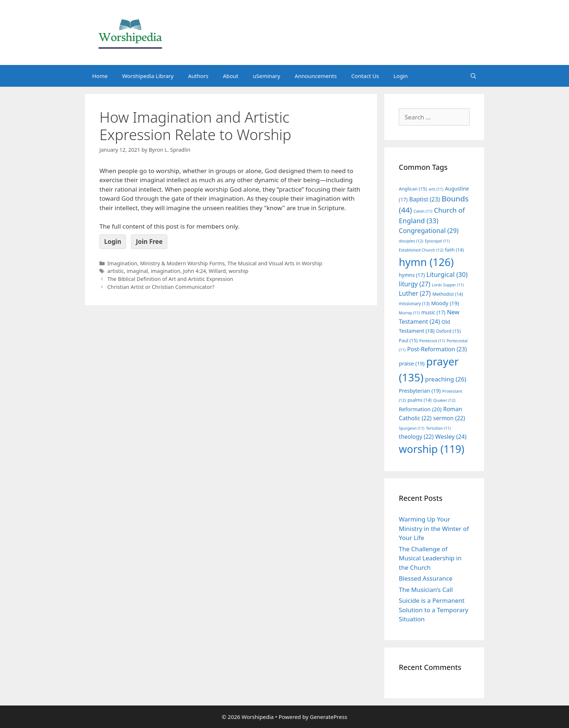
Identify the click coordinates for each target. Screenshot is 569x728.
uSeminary (267, 76)
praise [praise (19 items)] (412, 363)
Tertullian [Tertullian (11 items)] (438, 428)
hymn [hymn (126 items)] (426, 262)
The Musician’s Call (426, 590)
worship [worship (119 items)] (432, 449)
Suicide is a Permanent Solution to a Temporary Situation (433, 610)
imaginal (137, 271)
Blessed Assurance (426, 578)
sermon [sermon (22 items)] (449, 418)
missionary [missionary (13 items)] (414, 303)
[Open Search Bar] (473, 76)
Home (100, 76)
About (231, 76)
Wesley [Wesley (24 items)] (451, 437)
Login (400, 76)
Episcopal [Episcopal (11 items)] (437, 241)
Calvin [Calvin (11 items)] (423, 211)
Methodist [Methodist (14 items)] (447, 294)
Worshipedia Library (148, 76)
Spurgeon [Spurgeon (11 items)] (412, 428)
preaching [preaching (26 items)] (446, 379)
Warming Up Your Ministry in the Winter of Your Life (434, 528)
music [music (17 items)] (433, 312)
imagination (165, 271)
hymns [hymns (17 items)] (412, 275)
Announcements (316, 76)
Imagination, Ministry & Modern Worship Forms (166, 263)
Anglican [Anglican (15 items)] (413, 189)
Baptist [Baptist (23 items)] (425, 199)
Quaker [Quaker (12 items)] (444, 400)
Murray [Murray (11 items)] (409, 313)
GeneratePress (329, 717)
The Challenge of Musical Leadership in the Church (430, 558)
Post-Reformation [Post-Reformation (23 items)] (437, 349)
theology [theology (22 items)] (416, 437)
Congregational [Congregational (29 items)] (429, 230)
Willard (217, 271)
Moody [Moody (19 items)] (445, 303)
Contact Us (365, 76)
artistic (116, 271)
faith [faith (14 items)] (454, 250)
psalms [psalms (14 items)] (419, 400)
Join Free (149, 242)
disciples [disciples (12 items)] (411, 241)
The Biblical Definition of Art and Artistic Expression (170, 279)
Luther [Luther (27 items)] (415, 293)
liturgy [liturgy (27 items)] (415, 284)
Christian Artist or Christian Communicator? (161, 287)
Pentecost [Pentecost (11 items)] (432, 341)
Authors (198, 76)
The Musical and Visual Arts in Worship (275, 263)
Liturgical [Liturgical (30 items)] (447, 274)
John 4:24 (195, 271)
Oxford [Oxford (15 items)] (448, 331)
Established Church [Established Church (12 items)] (421, 250)
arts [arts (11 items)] (436, 189)
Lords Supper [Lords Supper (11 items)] (448, 285)
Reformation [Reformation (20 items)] (420, 409)
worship (239, 271)
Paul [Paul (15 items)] (408, 340)
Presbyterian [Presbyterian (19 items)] (420, 390)
